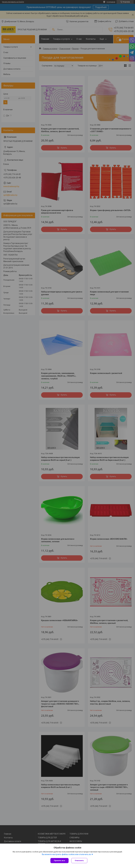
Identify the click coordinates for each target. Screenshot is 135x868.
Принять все (59, 861)
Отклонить (79, 861)
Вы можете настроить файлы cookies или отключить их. (67, 854)
